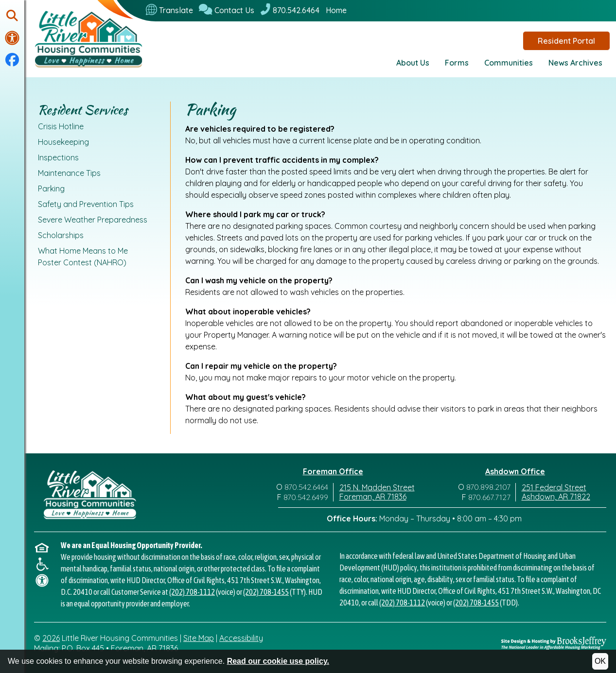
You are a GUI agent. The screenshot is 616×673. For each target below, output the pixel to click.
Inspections (58, 157)
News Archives (575, 63)
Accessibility (241, 638)
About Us (413, 63)
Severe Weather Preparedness (93, 220)
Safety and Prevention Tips (86, 204)
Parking (51, 189)
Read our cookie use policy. (278, 661)
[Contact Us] (227, 10)
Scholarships (61, 235)
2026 (51, 638)
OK (600, 661)
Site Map (199, 638)
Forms (457, 63)
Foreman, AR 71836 (373, 497)
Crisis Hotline (61, 126)
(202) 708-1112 (192, 592)
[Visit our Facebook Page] (12, 60)
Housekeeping (63, 142)
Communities (509, 63)
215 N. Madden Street (377, 487)
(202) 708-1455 (266, 592)
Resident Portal (566, 41)
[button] (12, 16)
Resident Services (83, 110)
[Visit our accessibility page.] (12, 38)
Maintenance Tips (69, 173)
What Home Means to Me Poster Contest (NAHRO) (83, 257)
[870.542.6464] (290, 10)
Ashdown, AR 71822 (556, 497)
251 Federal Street (554, 487)
